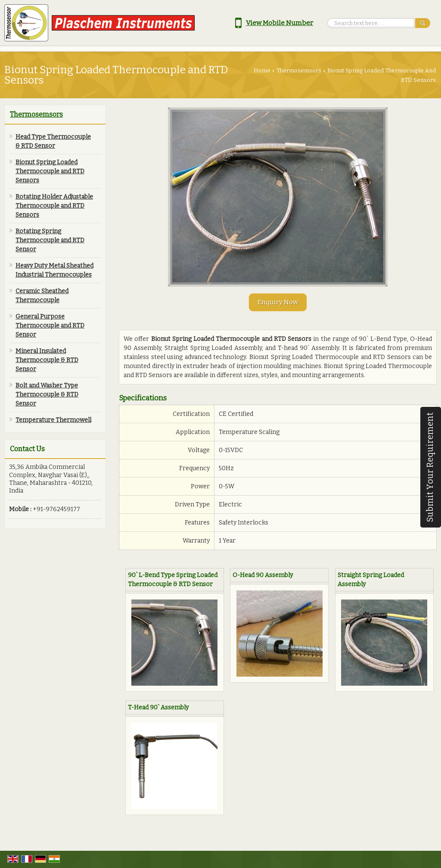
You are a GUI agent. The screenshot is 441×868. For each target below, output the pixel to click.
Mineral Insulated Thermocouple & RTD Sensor (47, 360)
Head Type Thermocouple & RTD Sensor (53, 141)
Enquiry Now (278, 302)
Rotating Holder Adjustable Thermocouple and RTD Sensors (54, 206)
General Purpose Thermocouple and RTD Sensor (50, 326)
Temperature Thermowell (53, 420)
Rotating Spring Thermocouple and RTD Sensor (50, 240)
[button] (280, 23)
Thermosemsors (299, 70)
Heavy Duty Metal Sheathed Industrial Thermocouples (54, 270)
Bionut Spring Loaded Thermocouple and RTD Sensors (50, 171)
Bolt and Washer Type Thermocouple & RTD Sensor (47, 395)
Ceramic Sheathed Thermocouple (42, 296)
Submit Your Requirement (430, 467)
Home (262, 70)
